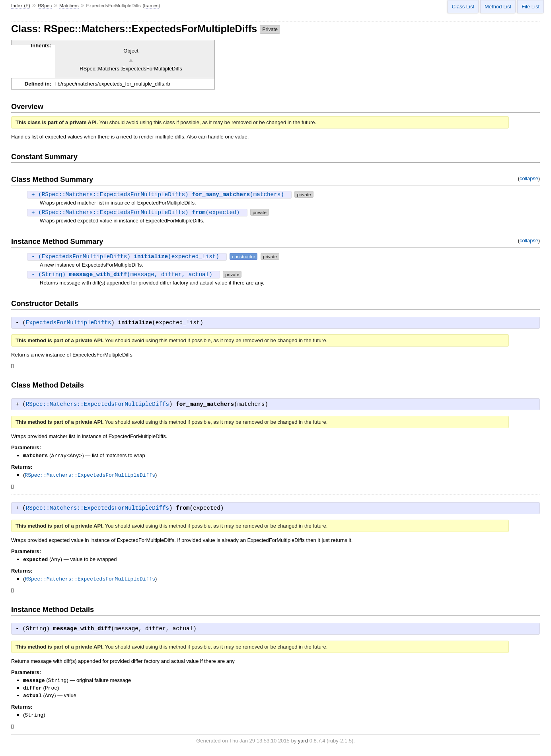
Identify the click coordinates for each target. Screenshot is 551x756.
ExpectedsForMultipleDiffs (69, 323)
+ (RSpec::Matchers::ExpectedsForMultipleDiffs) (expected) (137, 212)
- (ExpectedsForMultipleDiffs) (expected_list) (127, 256)
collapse (529, 178)
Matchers (69, 6)
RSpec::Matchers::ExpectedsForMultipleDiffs (97, 404)
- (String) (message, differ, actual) (124, 274)
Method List (498, 7)
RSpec (45, 6)
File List (531, 7)
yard (303, 747)
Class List (463, 7)
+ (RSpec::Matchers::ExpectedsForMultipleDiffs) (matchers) (159, 194)
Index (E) (21, 6)
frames (151, 6)
